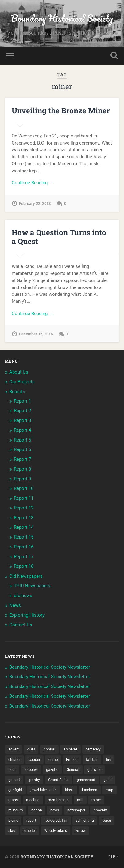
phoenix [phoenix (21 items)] (100, 810)
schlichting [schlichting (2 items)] (85, 821)
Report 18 (24, 566)
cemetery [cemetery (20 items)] (93, 749)
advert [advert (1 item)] (14, 749)
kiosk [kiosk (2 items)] (69, 790)
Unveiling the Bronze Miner (61, 111)
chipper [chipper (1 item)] (14, 760)
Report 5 (22, 440)
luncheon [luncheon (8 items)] (90, 790)
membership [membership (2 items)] (58, 800)
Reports (17, 392)
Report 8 (22, 469)
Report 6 (22, 449)
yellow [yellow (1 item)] (80, 831)
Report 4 (22, 430)
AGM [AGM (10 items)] (31, 749)
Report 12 (24, 508)
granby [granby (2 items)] (34, 780)
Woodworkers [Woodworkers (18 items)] (56, 831)
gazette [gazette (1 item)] (52, 770)
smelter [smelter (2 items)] (30, 831)
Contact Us (21, 625)
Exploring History (27, 615)
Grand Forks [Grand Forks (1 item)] (58, 780)
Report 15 (24, 537)
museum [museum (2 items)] (16, 810)
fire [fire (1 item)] (108, 760)
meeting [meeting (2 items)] (33, 800)
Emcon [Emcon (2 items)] (72, 760)
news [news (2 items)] (55, 810)
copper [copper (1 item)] (35, 760)
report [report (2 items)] (31, 821)
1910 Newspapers (32, 586)
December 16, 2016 (36, 334)
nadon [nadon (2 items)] (37, 810)
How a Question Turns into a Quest (59, 237)
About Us (19, 372)
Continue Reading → (33, 183)
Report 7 (22, 459)
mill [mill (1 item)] (80, 800)
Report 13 (24, 518)
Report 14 (24, 527)
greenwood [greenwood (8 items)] (86, 780)
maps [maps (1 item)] (13, 800)
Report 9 (22, 479)
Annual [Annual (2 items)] (49, 749)
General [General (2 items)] (73, 770)
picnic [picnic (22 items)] (13, 821)
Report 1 (22, 401)
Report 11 (24, 498)
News (15, 605)
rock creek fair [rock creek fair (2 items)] (56, 821)
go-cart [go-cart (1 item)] (14, 780)
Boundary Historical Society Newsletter (50, 667)
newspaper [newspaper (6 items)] (76, 810)
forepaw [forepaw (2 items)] (31, 770)
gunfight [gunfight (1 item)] (15, 790)
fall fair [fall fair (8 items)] (92, 760)
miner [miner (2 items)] (96, 800)
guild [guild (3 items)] (108, 780)
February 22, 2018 (35, 203)
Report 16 (24, 547)
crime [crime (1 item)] (53, 760)
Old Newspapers (26, 576)
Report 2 (22, 411)
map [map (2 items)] (109, 790)
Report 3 (22, 420)
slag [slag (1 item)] (12, 831)
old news (23, 596)
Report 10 (24, 488)
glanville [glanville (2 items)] (94, 770)
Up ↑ (114, 857)
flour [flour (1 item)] (12, 770)
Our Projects (22, 382)
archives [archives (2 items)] (70, 749)
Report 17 (24, 557)
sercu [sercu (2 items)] (107, 821)
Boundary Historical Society (62, 18)
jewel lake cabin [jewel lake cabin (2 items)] (44, 790)
